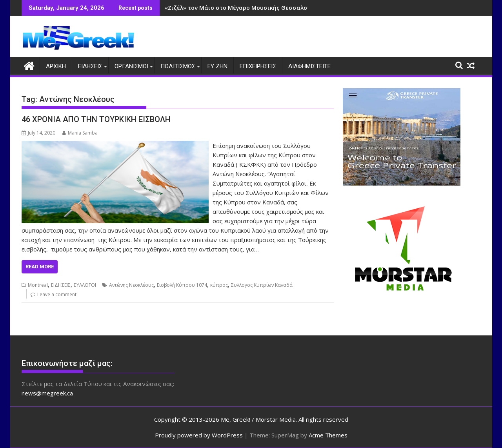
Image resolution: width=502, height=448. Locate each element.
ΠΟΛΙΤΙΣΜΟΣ (178, 66)
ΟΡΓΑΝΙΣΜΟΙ (131, 66)
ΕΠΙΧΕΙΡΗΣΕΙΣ (258, 66)
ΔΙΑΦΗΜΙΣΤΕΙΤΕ (309, 66)
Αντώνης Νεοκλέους (131, 285)
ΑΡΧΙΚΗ (56, 66)
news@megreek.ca (47, 393)
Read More (40, 267)
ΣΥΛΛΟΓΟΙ (85, 285)
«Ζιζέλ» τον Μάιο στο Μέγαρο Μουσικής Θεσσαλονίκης (244, 8)
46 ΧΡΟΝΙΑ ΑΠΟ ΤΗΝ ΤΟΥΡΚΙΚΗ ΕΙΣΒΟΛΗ (96, 119)
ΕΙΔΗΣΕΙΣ (90, 66)
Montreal (38, 285)
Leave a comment (57, 294)
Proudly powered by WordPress (199, 435)
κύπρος (219, 285)
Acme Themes (328, 435)
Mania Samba (80, 133)
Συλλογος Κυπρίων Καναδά (262, 285)
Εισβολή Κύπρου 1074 (182, 285)
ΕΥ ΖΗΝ (217, 66)
